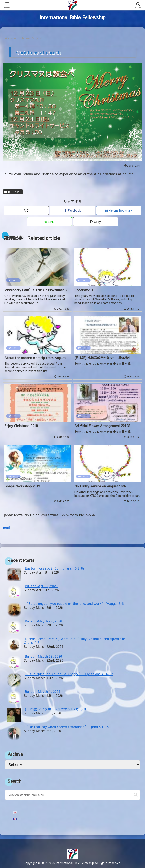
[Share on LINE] (49, 222)
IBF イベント (13, 192)
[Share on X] (26, 211)
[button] (96, 222)
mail (7, 528)
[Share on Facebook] (73, 211)
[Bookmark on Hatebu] (119, 211)
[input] (72, 795)
